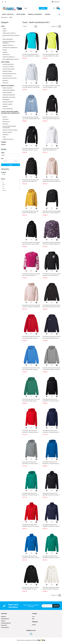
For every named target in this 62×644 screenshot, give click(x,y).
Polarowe (3, 145)
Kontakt (34, 625)
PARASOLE (5, 107)
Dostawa (3, 621)
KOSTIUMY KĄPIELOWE (8, 64)
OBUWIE (5, 31)
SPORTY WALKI (6, 55)
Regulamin (4, 617)
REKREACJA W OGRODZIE (35, 14)
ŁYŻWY (4, 137)
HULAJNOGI (6, 119)
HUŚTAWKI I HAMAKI (8, 104)
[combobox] (30, 26)
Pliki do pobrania (5, 627)
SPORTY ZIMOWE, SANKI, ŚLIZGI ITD (11, 59)
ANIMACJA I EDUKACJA (8, 45)
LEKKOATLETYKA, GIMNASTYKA (10, 48)
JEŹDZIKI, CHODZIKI (7, 132)
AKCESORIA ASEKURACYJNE (9, 74)
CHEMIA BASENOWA (8, 93)
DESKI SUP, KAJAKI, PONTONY (10, 78)
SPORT (3, 26)
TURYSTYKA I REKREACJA (9, 57)
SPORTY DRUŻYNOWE (8, 39)
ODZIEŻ (5, 29)
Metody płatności (5, 619)
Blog (33, 619)
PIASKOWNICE (6, 100)
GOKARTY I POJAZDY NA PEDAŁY (10, 130)
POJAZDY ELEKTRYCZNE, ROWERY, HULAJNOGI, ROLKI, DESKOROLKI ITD (10, 113)
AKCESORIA (6, 124)
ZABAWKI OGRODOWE (8, 102)
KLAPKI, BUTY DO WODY (8, 67)
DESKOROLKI (6, 135)
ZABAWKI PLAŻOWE (7, 71)
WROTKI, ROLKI (6, 122)
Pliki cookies (4, 625)
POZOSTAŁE (6, 83)
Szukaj (11, 165)
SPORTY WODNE (21, 14)
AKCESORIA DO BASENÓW (9, 90)
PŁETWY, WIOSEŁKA (7, 76)
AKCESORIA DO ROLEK (8, 139)
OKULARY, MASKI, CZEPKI (9, 69)
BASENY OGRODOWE (8, 88)
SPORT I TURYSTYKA (8, 14)
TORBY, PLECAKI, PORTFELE (9, 33)
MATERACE (5, 81)
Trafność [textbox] (25, 26)
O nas (33, 617)
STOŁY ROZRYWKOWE (8, 109)
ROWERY (5, 117)
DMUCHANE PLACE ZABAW (9, 97)
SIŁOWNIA (5, 52)
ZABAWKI (48, 14)
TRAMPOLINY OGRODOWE (9, 95)
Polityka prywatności (6, 623)
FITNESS (5, 50)
